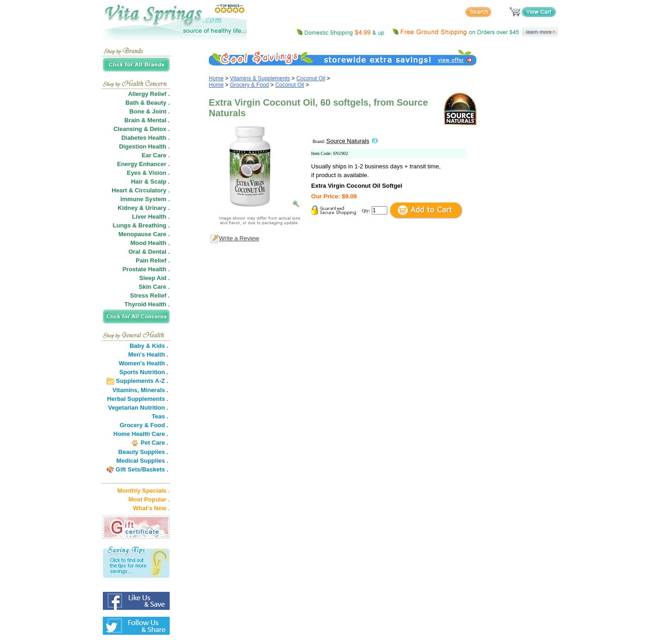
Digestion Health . (144, 146)
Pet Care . (154, 443)
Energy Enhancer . (143, 164)
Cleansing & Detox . (142, 129)
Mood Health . (150, 243)
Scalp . (160, 182)
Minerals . (154, 390)
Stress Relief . (150, 295)
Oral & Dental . (149, 252)
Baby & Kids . (149, 346)
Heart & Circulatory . (141, 190)
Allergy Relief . (149, 94)
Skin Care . (154, 287)
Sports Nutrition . (144, 372)
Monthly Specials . (144, 491)
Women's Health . (143, 363)
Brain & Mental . (147, 120)
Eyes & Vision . (148, 173)
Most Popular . (149, 499)
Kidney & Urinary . (144, 208)
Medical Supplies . (142, 461)
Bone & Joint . (150, 111)
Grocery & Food (250, 85)
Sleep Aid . (154, 278)
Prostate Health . (146, 269)
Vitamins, (126, 390)
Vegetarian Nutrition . (138, 408)
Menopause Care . (144, 234)
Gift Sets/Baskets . (142, 469)
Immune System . (145, 199)
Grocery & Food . (144, 425)
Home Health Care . (141, 434)
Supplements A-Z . (142, 381)
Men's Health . (148, 355)
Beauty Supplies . (143, 452)
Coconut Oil (311, 78)
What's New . (151, 508)
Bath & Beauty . (148, 103)
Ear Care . (156, 155)
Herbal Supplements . (138, 399)
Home (216, 78)
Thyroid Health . (147, 304)
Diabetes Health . (145, 138)
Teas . (160, 416)
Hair (137, 182)
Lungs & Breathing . (142, 225)
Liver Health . (151, 217)
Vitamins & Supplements (260, 78)
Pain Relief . (153, 260)
